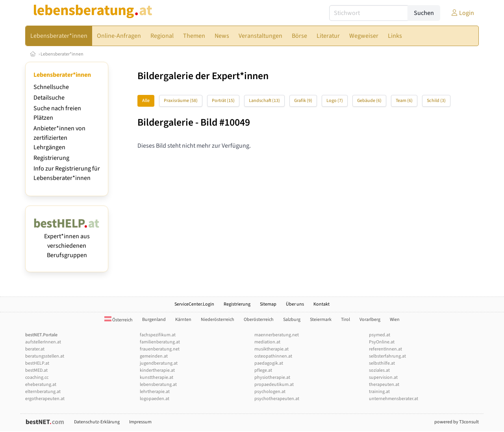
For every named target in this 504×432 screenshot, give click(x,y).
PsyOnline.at (382, 342)
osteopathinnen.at (273, 356)
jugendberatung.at (159, 363)
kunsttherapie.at (157, 377)
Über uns (295, 304)
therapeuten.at (384, 385)
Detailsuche (49, 98)
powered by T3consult (457, 422)
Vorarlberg (370, 320)
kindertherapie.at (157, 370)
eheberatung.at (41, 385)
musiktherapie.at (271, 349)
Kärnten (183, 320)
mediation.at (267, 342)
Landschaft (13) (264, 101)
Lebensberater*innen (62, 54)
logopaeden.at (155, 399)
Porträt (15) (223, 101)
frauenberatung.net (160, 349)
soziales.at (379, 370)
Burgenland (154, 320)
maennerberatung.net (277, 335)
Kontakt (321, 304)
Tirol (346, 320)
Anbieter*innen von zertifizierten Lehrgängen (59, 138)
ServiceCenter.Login (194, 304)
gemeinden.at (154, 356)
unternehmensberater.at (394, 399)
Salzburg (292, 320)
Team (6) (404, 101)
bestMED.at (36, 370)
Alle (146, 101)
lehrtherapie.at (155, 392)
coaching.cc (37, 377)
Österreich (119, 320)
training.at (379, 392)
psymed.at (380, 335)
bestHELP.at (37, 363)
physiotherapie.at (272, 377)
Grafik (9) (303, 101)
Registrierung (51, 158)
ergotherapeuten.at (45, 399)
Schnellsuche (51, 87)
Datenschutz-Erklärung (97, 422)
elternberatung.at (43, 392)
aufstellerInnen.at (43, 342)
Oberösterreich (259, 320)
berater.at (35, 349)
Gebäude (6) (369, 101)
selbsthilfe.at (382, 363)
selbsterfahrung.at (387, 356)
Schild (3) (436, 101)
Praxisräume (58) (181, 101)
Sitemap (268, 304)
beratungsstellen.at (45, 356)
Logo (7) (335, 101)
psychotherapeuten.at (277, 399)
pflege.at (263, 370)
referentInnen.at (385, 349)
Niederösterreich (218, 320)
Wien (395, 320)
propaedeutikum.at (274, 385)
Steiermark (321, 320)
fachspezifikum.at (158, 335)
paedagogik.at (269, 363)
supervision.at (383, 377)
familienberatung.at (160, 342)
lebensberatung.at (158, 385)
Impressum (140, 422)
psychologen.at (270, 392)
